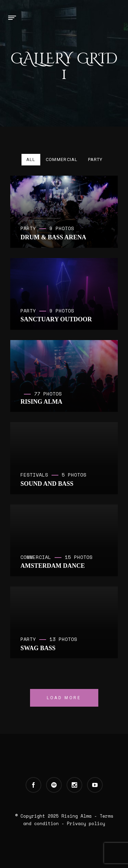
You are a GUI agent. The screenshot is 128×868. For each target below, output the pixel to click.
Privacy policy (86, 823)
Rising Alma (76, 816)
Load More (64, 698)
